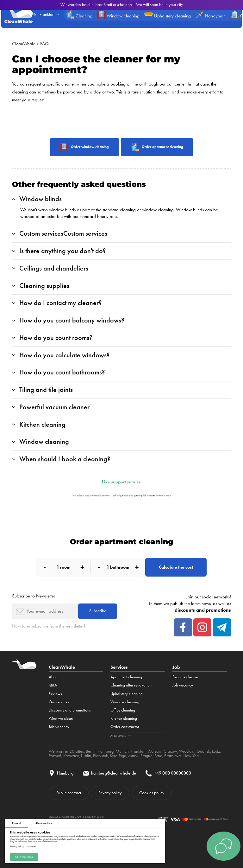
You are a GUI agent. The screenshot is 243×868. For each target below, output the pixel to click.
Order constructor (125, 727)
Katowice (71, 756)
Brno (158, 756)
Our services (59, 702)
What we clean (61, 718)
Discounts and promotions (70, 710)
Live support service (121, 482)
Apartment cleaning (126, 677)
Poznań (55, 756)
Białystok (100, 756)
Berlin (91, 751)
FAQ (44, 44)
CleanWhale (24, 44)
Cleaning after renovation (131, 685)
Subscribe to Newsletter (34, 596)
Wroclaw (187, 751)
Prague (146, 756)
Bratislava (172, 756)
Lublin (86, 756)
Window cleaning (125, 702)
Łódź (216, 751)
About (54, 677)
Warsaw (155, 751)
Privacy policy (17, 846)
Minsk (133, 756)
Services (119, 667)
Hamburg (106, 751)
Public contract (69, 793)
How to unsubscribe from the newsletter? (49, 626)
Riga (122, 756)
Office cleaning (123, 710)
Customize (31, 846)
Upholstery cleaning (127, 694)
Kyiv (113, 756)
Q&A (53, 685)
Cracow (170, 751)
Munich (122, 751)
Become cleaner (185, 677)
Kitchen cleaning (124, 718)
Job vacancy (59, 727)
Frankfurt (138, 751)
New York (191, 756)
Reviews (55, 694)
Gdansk (203, 751)
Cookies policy (152, 793)
